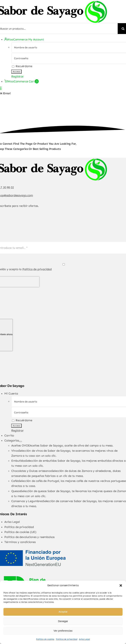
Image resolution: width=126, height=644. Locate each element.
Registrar (17, 76)
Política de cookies (45, 639)
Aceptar (63, 612)
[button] (121, 585)
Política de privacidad (67, 639)
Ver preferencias (63, 631)
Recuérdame (22, 66)
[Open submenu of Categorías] (20, 441)
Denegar (63, 621)
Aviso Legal (84, 639)
